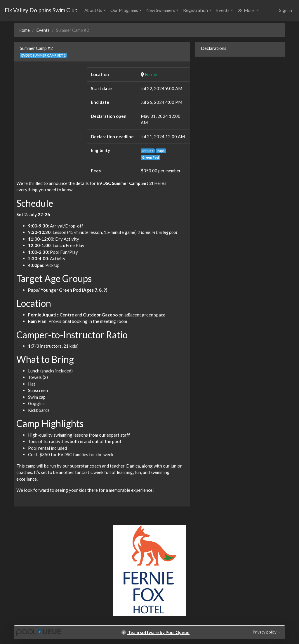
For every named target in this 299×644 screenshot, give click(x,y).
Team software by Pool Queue (155, 632)
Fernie (151, 74)
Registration (195, 10)
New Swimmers (161, 10)
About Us (93, 10)
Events (223, 10)
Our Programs (124, 10)
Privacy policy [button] (265, 632)
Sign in (286, 10)
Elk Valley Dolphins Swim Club (41, 10)
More (247, 10)
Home (24, 30)
